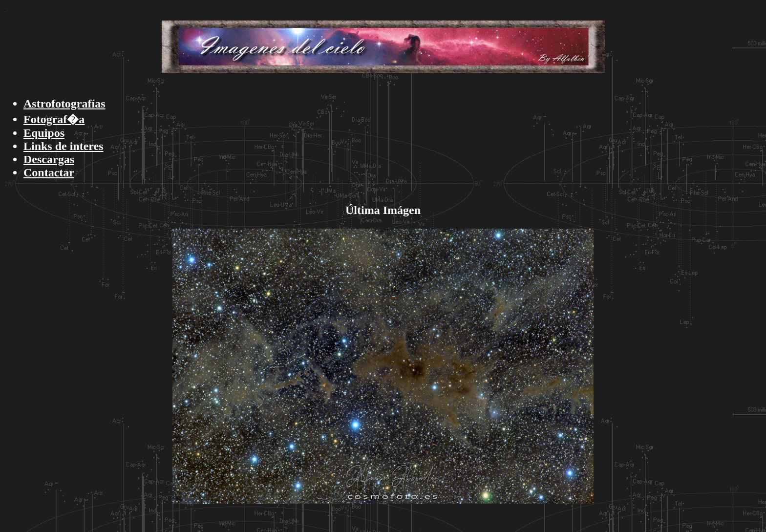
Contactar (49, 172)
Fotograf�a (54, 119)
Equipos (44, 133)
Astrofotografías (64, 104)
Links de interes (64, 146)
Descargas (49, 159)
